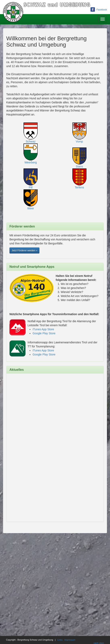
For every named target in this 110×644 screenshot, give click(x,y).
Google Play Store (44, 333)
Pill (31, 187)
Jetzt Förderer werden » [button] (24, 250)
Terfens (79, 187)
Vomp (79, 141)
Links (60, 640)
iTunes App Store (43, 329)
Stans (79, 166)
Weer (31, 208)
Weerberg (31, 162)
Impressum (70, 640)
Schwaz (31, 141)
